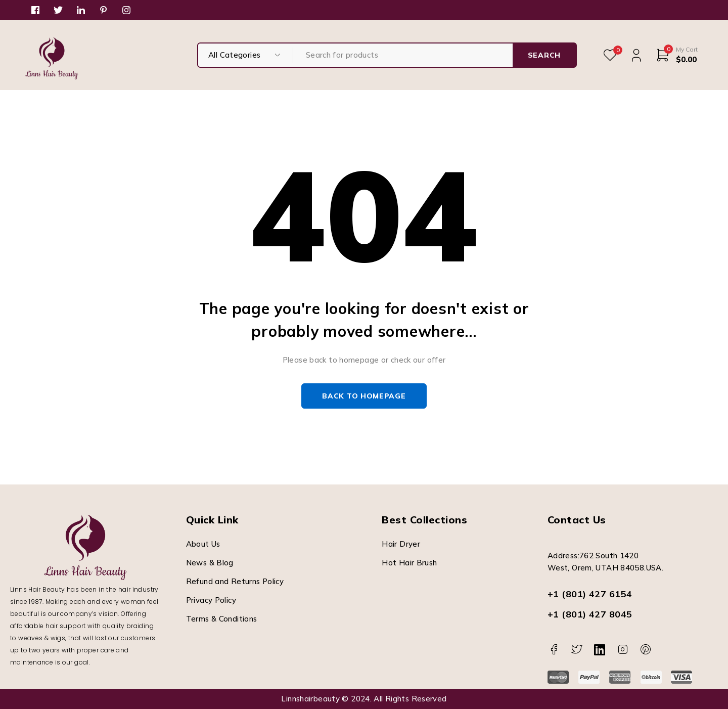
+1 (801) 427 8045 (590, 614)
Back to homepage (364, 396)
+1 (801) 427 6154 (590, 594)
